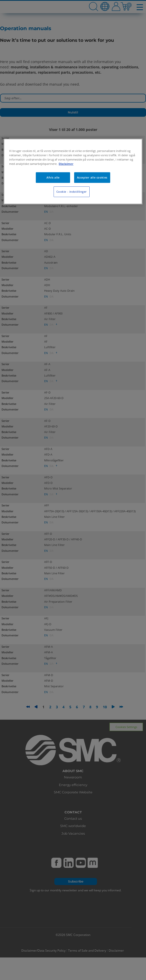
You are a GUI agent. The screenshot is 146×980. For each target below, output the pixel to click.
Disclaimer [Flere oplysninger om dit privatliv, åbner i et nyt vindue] (66, 164)
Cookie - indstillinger (72, 192)
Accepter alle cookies (92, 177)
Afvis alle (53, 177)
